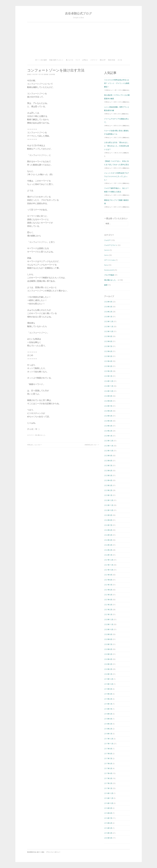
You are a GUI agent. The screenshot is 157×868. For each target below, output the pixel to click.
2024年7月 (108, 406)
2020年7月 (108, 644)
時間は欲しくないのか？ (34, 445)
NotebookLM (109, 270)
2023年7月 (108, 465)
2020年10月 (109, 629)
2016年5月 (108, 828)
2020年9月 (108, 634)
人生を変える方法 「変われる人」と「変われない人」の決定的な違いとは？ (117, 146)
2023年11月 (109, 446)
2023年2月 (108, 490)
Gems (106, 255)
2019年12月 (109, 679)
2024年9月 (108, 396)
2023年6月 (108, 470)
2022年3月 (108, 545)
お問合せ (85, 60)
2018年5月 (108, 714)
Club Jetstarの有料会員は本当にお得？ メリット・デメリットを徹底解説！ (117, 83)
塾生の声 (103, 60)
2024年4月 (108, 421)
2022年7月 (108, 525)
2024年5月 (108, 416)
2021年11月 (109, 565)
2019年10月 (109, 684)
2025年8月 (108, 341)
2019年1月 (108, 704)
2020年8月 (108, 639)
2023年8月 (108, 461)
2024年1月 (108, 436)
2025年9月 (108, 336)
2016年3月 (108, 833)
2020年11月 (109, 624)
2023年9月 (108, 456)
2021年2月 (108, 609)
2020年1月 (108, 674)
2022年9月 (108, 515)
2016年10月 (109, 803)
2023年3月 (108, 485)
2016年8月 (108, 813)
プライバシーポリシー (53, 852)
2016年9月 (108, 808)
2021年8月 (108, 580)
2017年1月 (108, 788)
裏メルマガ (70, 60)
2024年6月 (108, 411)
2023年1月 (108, 495)
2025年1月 (108, 376)
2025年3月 (108, 366)
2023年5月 (108, 475)
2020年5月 (108, 654)
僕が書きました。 (41, 435)
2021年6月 (108, 590)
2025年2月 (108, 371)
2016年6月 (108, 823)
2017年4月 (108, 773)
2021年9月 (108, 575)
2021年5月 (108, 595)
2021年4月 (108, 600)
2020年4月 (108, 659)
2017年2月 (108, 783)
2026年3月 (108, 307)
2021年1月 (108, 614)
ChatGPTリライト (111, 245)
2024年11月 (109, 386)
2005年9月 (108, 838)
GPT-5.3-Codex (110, 260)
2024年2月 (108, 431)
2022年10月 (109, 510)
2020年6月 (108, 649)
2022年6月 (108, 530)
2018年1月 (108, 734)
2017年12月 (109, 739)
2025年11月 (109, 326)
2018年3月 (108, 724)
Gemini (107, 250)
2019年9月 (108, 689)
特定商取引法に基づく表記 (36, 852)
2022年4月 (108, 540)
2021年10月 (109, 570)
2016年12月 (109, 793)
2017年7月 (108, 758)
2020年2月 (108, 669)
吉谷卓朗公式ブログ (78, 13)
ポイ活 (120, 60)
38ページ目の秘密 (41, 60)
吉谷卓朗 (52, 74)
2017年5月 (108, 768)
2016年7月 (108, 818)
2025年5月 (108, 356)
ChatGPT (107, 240)
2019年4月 (108, 694)
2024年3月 (108, 426)
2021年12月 (109, 560)
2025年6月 (108, 351)
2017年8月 (108, 754)
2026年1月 (108, 317)
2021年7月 (108, 585)
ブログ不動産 (109, 275)
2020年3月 (108, 664)
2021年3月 (108, 605)
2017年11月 (109, 744)
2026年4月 (108, 302)
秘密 (106, 285)
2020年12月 (109, 619)
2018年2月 (108, 729)
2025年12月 (109, 321)
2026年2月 (108, 312)
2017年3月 (108, 778)
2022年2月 (108, 550)
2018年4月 (108, 719)
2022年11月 (109, 505)
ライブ (78, 60)
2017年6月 (108, 763)
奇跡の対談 (112, 60)
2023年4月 (108, 480)
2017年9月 (108, 749)
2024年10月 (109, 391)
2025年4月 (108, 361)
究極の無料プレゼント (56, 60)
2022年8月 (108, 520)
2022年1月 (108, 555)
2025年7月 (108, 346)
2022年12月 (109, 500)
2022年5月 (108, 535)
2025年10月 (109, 331)
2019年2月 (108, 699)
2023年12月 (109, 441)
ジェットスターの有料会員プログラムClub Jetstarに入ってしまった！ (116, 176)
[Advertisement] (79, 41)
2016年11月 (109, 798)
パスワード (94, 60)
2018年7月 (108, 709)
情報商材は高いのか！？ (92, 445)
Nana (106, 265)
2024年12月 (109, 381)
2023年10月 (109, 451)
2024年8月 (108, 401)
